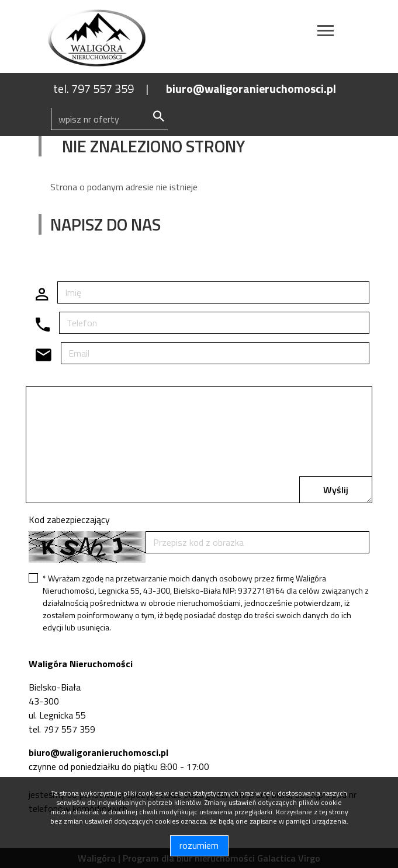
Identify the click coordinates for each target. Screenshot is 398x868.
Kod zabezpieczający (69, 520)
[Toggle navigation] (326, 32)
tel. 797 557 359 (94, 88)
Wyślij (336, 490)
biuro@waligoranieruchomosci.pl (251, 88)
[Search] (109, 119)
